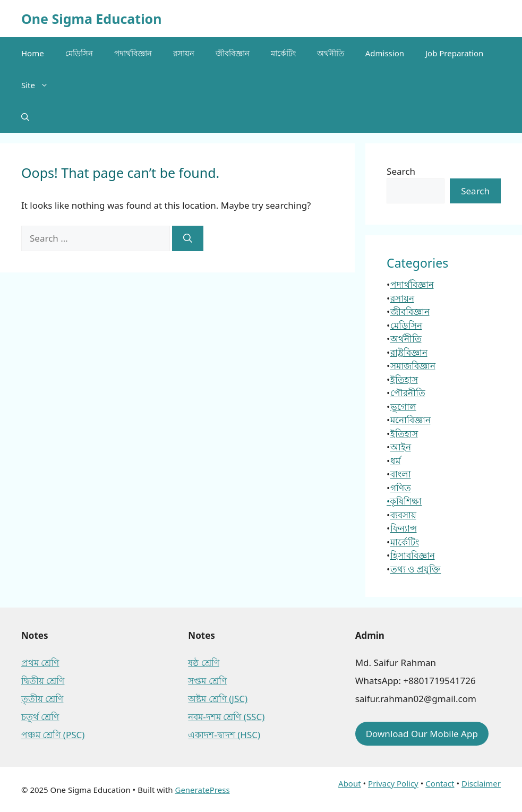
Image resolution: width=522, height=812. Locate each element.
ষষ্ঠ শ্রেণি (203, 663)
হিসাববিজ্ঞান (413, 555)
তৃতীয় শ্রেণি (42, 699)
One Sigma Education (91, 19)
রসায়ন (184, 53)
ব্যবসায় (403, 515)
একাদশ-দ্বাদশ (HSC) (224, 735)
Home (33, 53)
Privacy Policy (393, 783)
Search (401, 171)
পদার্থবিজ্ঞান (133, 53)
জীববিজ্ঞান (233, 53)
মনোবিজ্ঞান (410, 420)
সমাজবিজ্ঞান (413, 366)
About (350, 783)
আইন (401, 447)
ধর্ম (395, 461)
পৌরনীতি (408, 393)
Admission (385, 53)
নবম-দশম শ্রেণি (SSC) (226, 717)
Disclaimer (481, 783)
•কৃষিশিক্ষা (404, 501)
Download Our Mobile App (422, 734)
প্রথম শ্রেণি (40, 663)
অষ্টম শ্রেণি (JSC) (218, 699)
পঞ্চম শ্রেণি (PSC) (53, 735)
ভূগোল (403, 407)
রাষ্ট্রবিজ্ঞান (409, 352)
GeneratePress (202, 790)
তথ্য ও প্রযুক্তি (416, 569)
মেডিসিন (79, 53)
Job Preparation (454, 53)
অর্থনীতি (331, 53)
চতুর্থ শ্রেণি (40, 717)
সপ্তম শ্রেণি (207, 681)
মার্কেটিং (283, 53)
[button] (25, 117)
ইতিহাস (404, 379)
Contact (440, 783)
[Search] (188, 238)
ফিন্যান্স (404, 528)
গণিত (401, 488)
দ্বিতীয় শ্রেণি (43, 681)
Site (40, 85)
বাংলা (401, 474)
